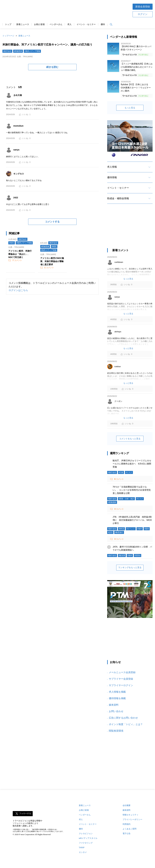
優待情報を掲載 (117, 698)
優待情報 (112, 177)
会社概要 (127, 805)
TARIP (82, 848)
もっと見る (130, 108)
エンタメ (83, 852)
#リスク (129, 472)
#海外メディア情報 (32, 51)
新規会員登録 (143, 7)
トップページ (8, 36)
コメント (17, 260)
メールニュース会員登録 (122, 672)
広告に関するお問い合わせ (123, 718)
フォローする (25, 814)
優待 (103, 24)
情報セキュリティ (130, 815)
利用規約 (127, 824)
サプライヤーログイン (121, 685)
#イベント (131, 529)
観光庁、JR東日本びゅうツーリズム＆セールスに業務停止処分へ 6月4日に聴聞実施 (132, 464)
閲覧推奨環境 (116, 731)
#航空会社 (7, 51)
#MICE (121, 529)
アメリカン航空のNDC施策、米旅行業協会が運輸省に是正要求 (52, 261)
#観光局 (122, 556)
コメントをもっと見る (130, 439)
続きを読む (52, 67)
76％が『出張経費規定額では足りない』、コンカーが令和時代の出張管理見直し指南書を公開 (132, 490)
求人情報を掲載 (117, 692)
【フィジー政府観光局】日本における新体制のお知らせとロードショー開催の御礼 (137, 67)
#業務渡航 (112, 502)
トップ (8, 24)
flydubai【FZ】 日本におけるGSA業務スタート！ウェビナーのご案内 (136, 88)
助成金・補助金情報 (118, 198)
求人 (69, 24)
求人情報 (112, 167)
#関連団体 (18, 51)
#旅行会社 (112, 472)
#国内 (147, 529)
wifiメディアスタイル (88, 838)
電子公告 (127, 833)
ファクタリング (86, 843)
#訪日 (110, 532)
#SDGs (138, 556)
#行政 (121, 472)
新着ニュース (23, 24)
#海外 (140, 529)
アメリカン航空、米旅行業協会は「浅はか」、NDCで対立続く (20, 254)
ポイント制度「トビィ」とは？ (126, 724)
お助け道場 (39, 24)
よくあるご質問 (129, 829)
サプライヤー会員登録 (121, 679)
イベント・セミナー (86, 24)
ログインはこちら (18, 290)
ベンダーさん (56, 24)
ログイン (143, 14)
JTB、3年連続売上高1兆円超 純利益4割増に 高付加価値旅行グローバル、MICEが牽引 (132, 520)
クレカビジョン (86, 833)
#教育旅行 (119, 532)
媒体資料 (114, 705)
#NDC (12, 243)
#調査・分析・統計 (126, 499)
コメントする (52, 222)
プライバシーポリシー (132, 819)
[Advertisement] (130, 229)
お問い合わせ (116, 711)
